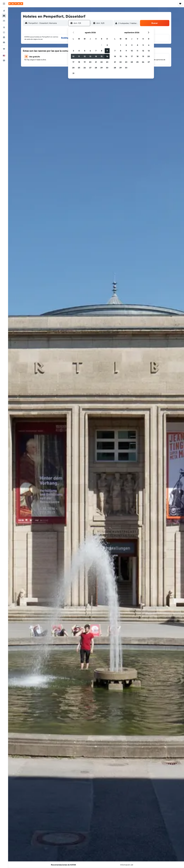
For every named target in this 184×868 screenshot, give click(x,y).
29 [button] (102, 68)
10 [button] (73, 56)
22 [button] (102, 62)
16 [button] (107, 56)
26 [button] (85, 68)
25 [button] (79, 68)
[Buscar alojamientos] (4, 16)
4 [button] (79, 51)
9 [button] (107, 51)
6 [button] (90, 51)
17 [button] (73, 62)
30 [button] (107, 68)
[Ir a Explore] (4, 27)
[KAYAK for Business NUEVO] (4, 42)
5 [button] (85, 51)
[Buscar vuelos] (4, 11)
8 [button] (102, 51)
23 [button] (107, 62)
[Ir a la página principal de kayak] (16, 4)
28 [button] (96, 68)
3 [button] (73, 51)
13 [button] (90, 56)
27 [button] (90, 68)
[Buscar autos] (4, 21)
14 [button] (96, 56)
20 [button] (90, 62)
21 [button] (96, 62)
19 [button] (85, 62)
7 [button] (96, 51)
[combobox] (47, 23)
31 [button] (73, 73)
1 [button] (102, 45)
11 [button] (79, 56)
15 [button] (102, 56)
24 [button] (73, 68)
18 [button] (79, 62)
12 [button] (85, 56)
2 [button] (107, 45)
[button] (4, 4)
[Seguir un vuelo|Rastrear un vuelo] (4, 32)
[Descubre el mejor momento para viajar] (4, 37)
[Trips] (4, 49)
